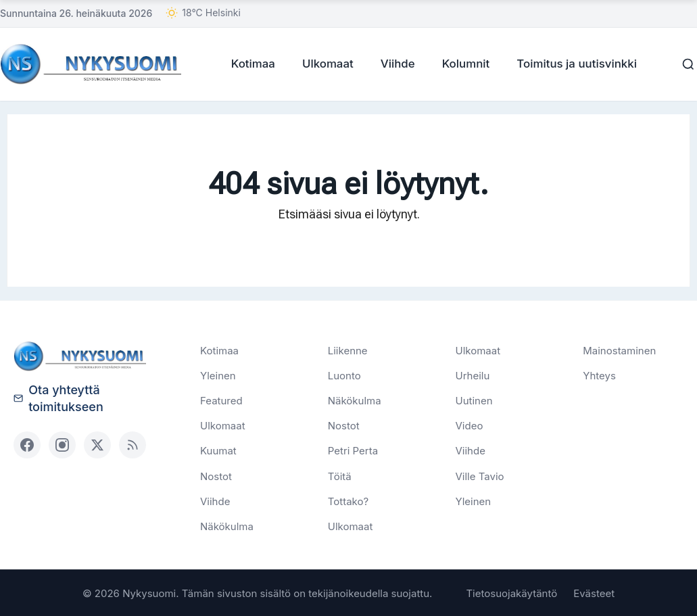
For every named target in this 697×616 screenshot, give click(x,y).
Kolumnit (461, 63)
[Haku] (683, 64)
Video (470, 425)
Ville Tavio (480, 475)
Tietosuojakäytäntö (511, 593)
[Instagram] (62, 444)
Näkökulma (227, 526)
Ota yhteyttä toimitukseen (58, 397)
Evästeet (594, 593)
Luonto (344, 374)
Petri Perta (353, 450)
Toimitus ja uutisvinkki (572, 63)
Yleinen (218, 374)
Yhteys (599, 374)
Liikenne (348, 349)
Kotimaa (248, 63)
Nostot (216, 475)
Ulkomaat (323, 63)
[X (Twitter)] (97, 444)
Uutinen (474, 400)
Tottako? (348, 500)
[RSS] (133, 444)
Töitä (340, 475)
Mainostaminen (619, 349)
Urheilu (473, 374)
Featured (221, 400)
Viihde (393, 63)
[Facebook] (27, 444)
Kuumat (218, 450)
